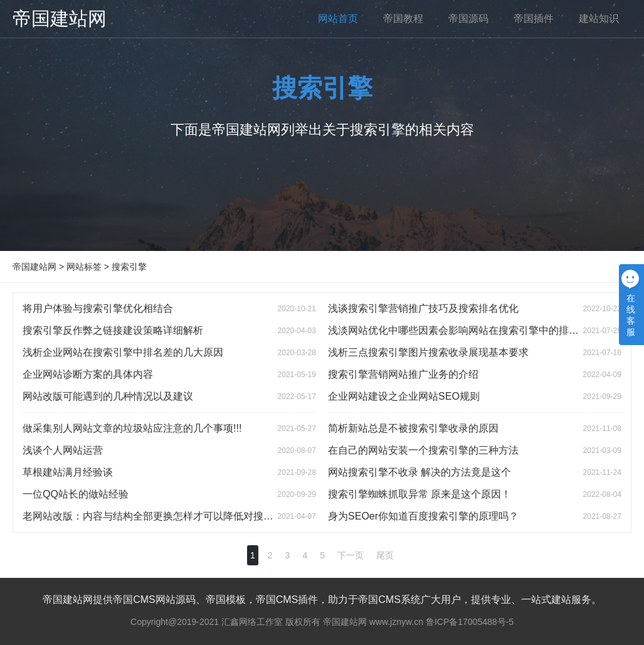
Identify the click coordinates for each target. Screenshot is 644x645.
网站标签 (84, 267)
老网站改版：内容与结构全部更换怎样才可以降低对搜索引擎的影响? (176, 516)
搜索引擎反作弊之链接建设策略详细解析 (113, 330)
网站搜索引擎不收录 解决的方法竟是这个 (420, 472)
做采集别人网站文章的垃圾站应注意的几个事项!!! (132, 428)
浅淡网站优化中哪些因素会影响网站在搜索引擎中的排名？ (458, 330)
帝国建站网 (60, 19)
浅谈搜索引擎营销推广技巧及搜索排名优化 (423, 308)
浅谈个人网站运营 (63, 450)
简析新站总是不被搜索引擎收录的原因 (413, 428)
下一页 (351, 555)
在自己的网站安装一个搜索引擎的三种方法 (423, 450)
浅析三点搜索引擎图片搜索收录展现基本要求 (428, 352)
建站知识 (599, 19)
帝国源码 (468, 19)
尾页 (385, 555)
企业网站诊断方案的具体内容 (88, 374)
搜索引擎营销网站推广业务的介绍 (403, 374)
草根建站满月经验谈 (68, 472)
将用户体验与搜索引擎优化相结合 (98, 308)
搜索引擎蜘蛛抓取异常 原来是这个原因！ (420, 494)
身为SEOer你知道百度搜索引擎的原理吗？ (423, 516)
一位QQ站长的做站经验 (76, 494)
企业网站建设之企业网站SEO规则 (404, 396)
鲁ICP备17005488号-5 (470, 622)
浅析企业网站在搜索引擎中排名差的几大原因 (123, 352)
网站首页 (338, 19)
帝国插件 (534, 19)
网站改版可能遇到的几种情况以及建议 (108, 396)
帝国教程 (403, 19)
